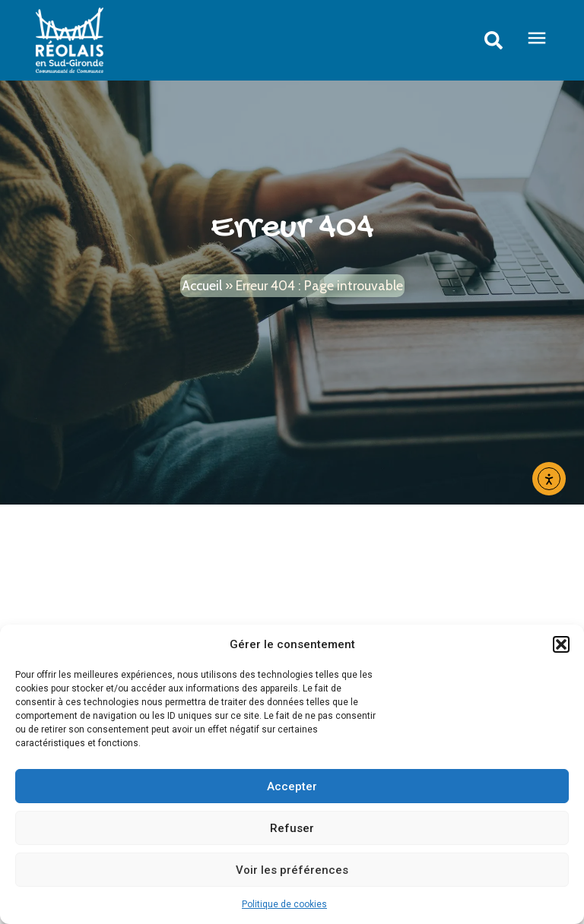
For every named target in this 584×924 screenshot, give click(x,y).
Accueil (202, 285)
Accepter (292, 786)
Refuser (292, 828)
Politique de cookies (284, 904)
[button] (561, 644)
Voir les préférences (292, 870)
